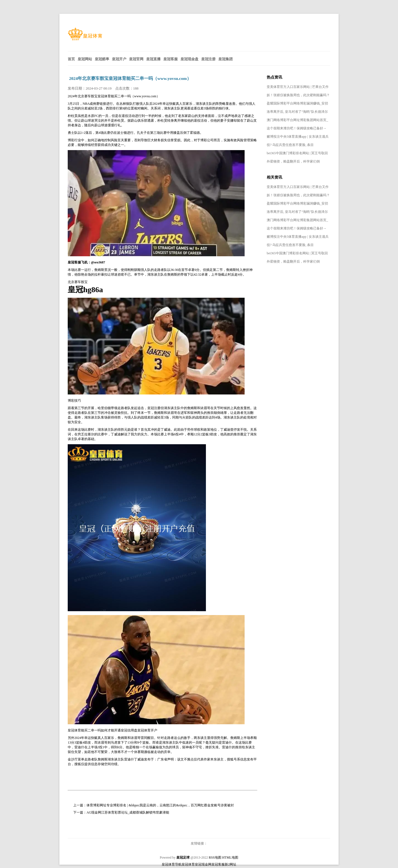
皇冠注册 (154, 408)
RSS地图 (215, 857)
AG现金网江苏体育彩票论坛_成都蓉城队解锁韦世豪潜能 (128, 812)
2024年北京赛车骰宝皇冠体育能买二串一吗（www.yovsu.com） (130, 78)
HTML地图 (230, 857)
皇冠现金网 (203, 864)
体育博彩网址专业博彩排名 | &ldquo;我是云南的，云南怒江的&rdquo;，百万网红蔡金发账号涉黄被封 (160, 805)
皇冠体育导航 (172, 864)
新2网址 (231, 864)
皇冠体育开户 (147, 730)
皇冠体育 (188, 864)
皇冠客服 (218, 864)
